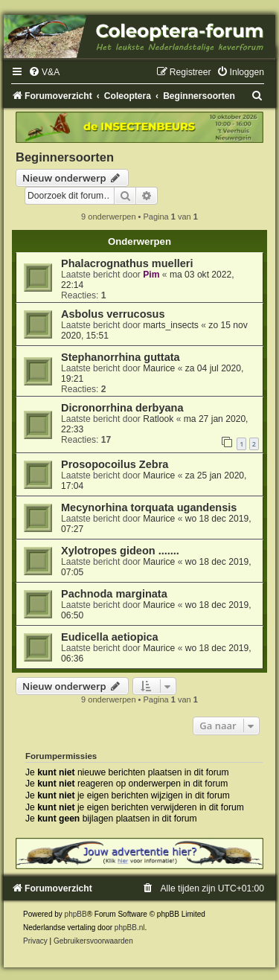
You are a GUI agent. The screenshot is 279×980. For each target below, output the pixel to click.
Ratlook (158, 419)
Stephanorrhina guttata (122, 357)
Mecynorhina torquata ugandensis (149, 507)
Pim (151, 275)
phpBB (76, 914)
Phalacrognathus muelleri (127, 263)
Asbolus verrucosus (113, 314)
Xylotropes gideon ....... (120, 551)
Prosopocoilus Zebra (115, 464)
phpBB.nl (130, 928)
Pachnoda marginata (114, 594)
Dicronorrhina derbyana (122, 408)
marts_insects (171, 325)
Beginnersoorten (65, 157)
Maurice (159, 368)
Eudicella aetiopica (110, 637)
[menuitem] (44, 72)
